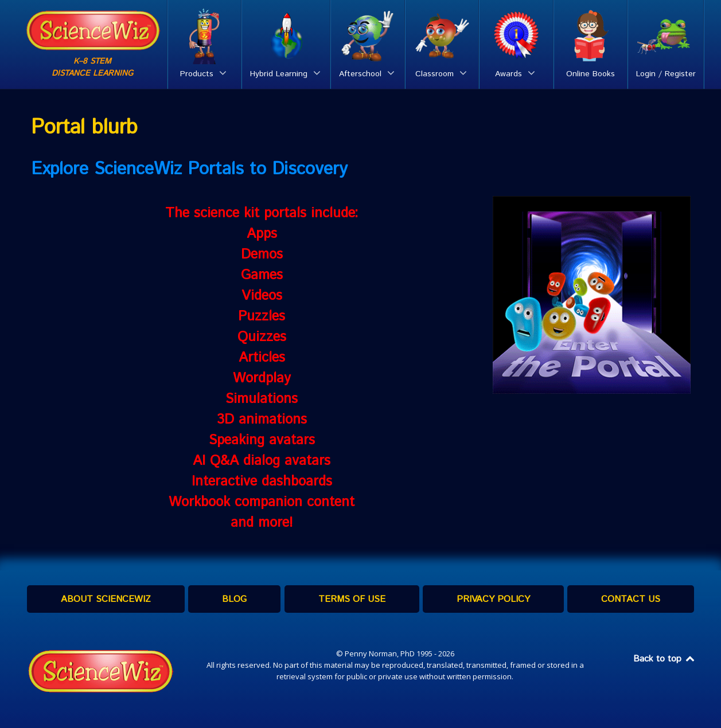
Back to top (665, 659)
